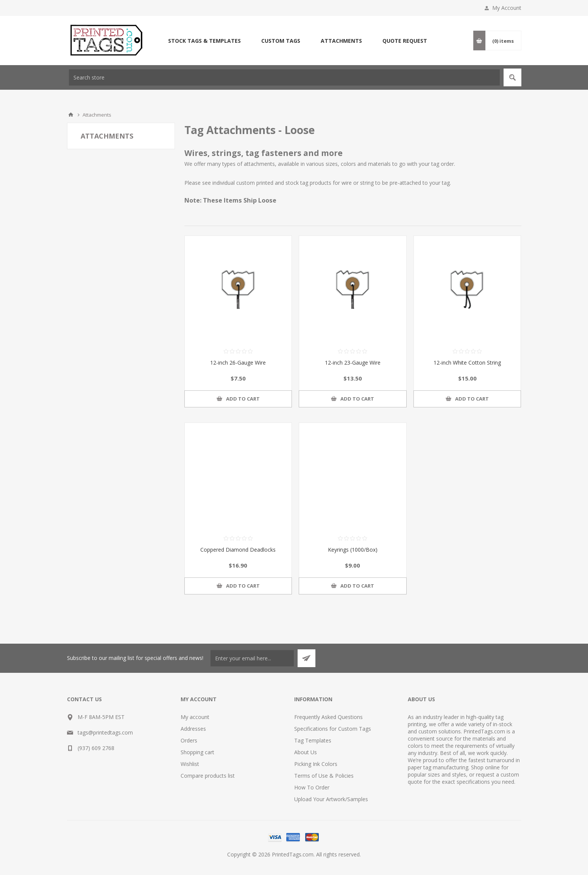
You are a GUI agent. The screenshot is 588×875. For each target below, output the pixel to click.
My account (195, 717)
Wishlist (190, 764)
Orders (189, 740)
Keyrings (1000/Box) (353, 550)
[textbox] (284, 77)
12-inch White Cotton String (467, 363)
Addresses (193, 729)
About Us (306, 752)
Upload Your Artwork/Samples (331, 799)
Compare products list (208, 776)
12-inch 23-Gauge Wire (353, 363)
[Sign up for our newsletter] (252, 658)
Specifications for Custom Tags (333, 729)
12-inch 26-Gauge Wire (238, 363)
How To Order (312, 787)
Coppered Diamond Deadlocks (238, 550)
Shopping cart (197, 752)
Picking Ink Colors (316, 764)
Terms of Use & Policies (324, 776)
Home (71, 115)
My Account (507, 8)
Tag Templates (313, 740)
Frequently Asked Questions (328, 717)
